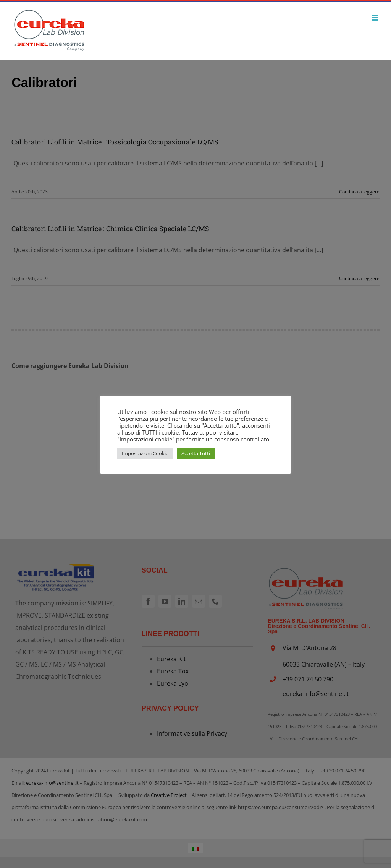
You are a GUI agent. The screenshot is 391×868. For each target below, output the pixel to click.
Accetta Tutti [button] (196, 453)
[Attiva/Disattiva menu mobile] (376, 18)
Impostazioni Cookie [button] (145, 453)
